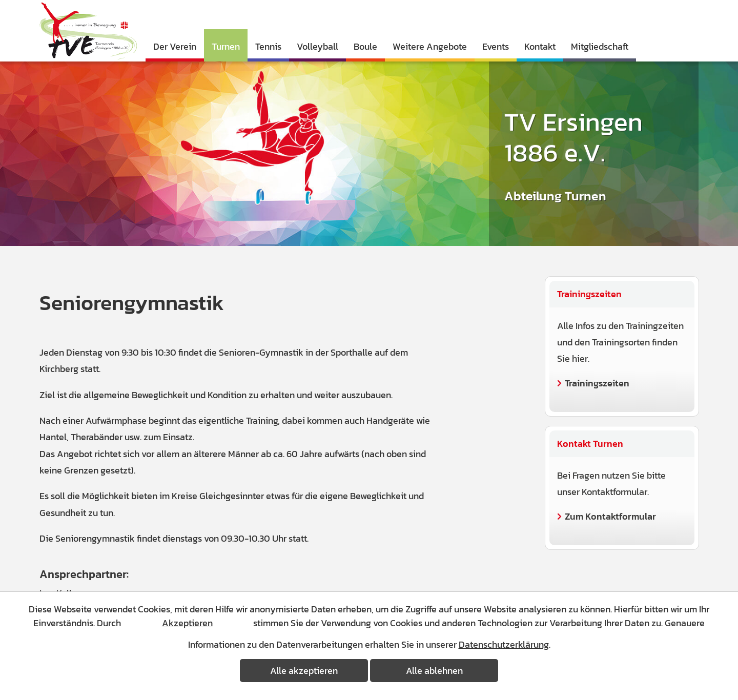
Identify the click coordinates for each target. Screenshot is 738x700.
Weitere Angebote (430, 46)
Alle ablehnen (434, 671)
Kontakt (540, 46)
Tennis (268, 46)
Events (496, 46)
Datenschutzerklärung (504, 644)
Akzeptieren (187, 623)
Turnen (226, 46)
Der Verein (175, 46)
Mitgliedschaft (600, 46)
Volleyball (317, 46)
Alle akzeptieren (304, 671)
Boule (365, 46)
